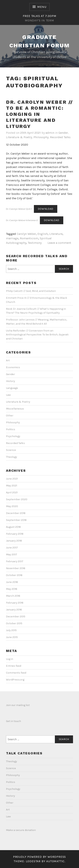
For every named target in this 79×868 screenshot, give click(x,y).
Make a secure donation (21, 830)
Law (8, 395)
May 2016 (12, 589)
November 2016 (16, 568)
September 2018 (16, 520)
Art (8, 360)
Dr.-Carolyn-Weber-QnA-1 (19, 209)
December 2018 (16, 513)
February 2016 (15, 603)
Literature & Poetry (19, 137)
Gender (63, 133)
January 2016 (14, 610)
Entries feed (14, 666)
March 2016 (13, 596)
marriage (12, 238)
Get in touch (13, 721)
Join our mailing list (18, 705)
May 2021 (12, 486)
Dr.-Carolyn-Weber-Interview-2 (22, 220)
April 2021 (12, 492)
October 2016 (14, 575)
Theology (12, 457)
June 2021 (12, 479)
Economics (13, 367)
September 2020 (17, 499)
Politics (11, 429)
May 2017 (12, 554)
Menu (42, 7)
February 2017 (15, 561)
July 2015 (11, 630)
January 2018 (14, 541)
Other (10, 416)
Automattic (55, 861)
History (10, 381)
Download (46, 209)
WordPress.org (15, 680)
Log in (10, 659)
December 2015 (16, 617)
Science (11, 450)
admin (50, 133)
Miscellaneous (15, 409)
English (43, 234)
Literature (56, 234)
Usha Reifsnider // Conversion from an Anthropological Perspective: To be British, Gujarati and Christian (37, 335)
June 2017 (12, 548)
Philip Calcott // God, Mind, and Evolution (31, 291)
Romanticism (29, 238)
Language (12, 388)
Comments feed (16, 673)
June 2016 (12, 582)
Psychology (13, 436)
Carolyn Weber (26, 234)
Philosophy (41, 137)
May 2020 (12, 506)
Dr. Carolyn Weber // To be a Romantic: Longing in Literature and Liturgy (39, 114)
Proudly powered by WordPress (39, 857)
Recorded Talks (60, 137)
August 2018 (13, 527)
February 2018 (15, 534)
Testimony (35, 243)
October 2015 (14, 623)
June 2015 (12, 637)
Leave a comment (59, 243)
